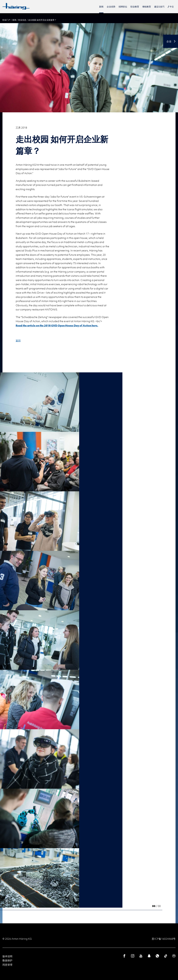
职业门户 (6, 20)
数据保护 (7, 960)
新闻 (14, 20)
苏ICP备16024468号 (164, 939)
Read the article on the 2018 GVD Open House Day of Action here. (57, 325)
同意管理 (7, 965)
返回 (18, 340)
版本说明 (7, 956)
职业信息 (22, 20)
